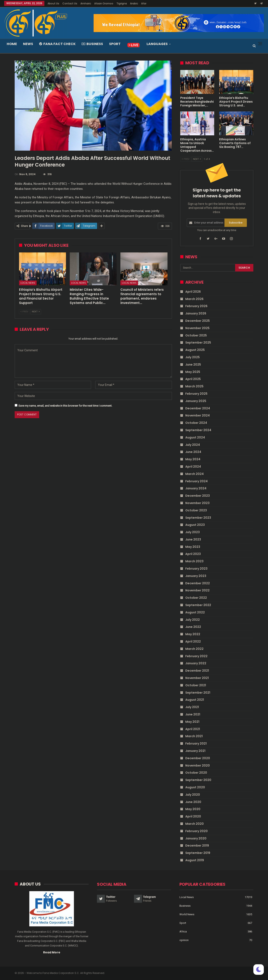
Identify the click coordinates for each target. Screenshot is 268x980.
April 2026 (193, 292)
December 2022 (198, 583)
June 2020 (193, 802)
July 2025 (193, 357)
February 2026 (196, 306)
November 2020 (198, 765)
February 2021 (196, 743)
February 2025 (196, 394)
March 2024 (195, 474)
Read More (52, 952)
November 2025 (197, 328)
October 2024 (196, 423)
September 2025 (198, 343)
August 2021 (195, 700)
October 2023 (196, 510)
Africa (183, 931)
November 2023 (197, 503)
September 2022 (198, 605)
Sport (115, 44)
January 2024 (196, 488)
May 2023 (193, 547)
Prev (24, 312)
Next (36, 312)
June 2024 (193, 452)
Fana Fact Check (57, 44)
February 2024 (196, 481)
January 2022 (196, 663)
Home (12, 44)
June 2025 (193, 365)
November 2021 (197, 678)
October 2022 (196, 598)
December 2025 (198, 321)
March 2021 (194, 736)
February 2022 (196, 656)
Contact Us (70, 3)
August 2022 (195, 612)
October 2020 (196, 773)
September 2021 (198, 693)
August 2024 (195, 437)
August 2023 (195, 525)
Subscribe (236, 223)
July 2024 (193, 445)
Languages (157, 44)
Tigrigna (122, 3)
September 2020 (198, 780)
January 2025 (196, 401)
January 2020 (196, 838)
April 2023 (193, 554)
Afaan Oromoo (104, 3)
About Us (53, 3)
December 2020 (198, 758)
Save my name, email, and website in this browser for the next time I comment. (65, 406)
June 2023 (193, 539)
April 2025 (193, 379)
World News (187, 914)
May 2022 (193, 634)
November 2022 (197, 590)
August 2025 (195, 350)
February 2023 (196, 569)
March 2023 (194, 561)
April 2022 (193, 641)
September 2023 (198, 518)
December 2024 (198, 408)
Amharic (86, 3)
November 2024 (198, 415)
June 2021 (193, 714)
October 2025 (196, 335)
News (28, 44)
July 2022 (193, 620)
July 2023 (193, 532)
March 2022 (194, 649)
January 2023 (196, 576)
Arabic (134, 3)
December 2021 (197, 671)
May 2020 (193, 809)
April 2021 (193, 729)
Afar (144, 3)
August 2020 (195, 787)
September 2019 (198, 853)
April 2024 (193, 467)
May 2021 (192, 722)
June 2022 (193, 627)
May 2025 (193, 372)
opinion (184, 940)
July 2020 (193, 795)
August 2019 (195, 860)
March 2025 (194, 386)
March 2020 (195, 824)
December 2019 (197, 846)
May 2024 (193, 459)
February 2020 (196, 831)
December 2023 (198, 496)
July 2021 (192, 707)
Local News (28, 283)
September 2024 (198, 430)
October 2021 (196, 685)
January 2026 (196, 313)
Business (92, 44)
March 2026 (194, 299)
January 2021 (195, 751)
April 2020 (193, 816)
